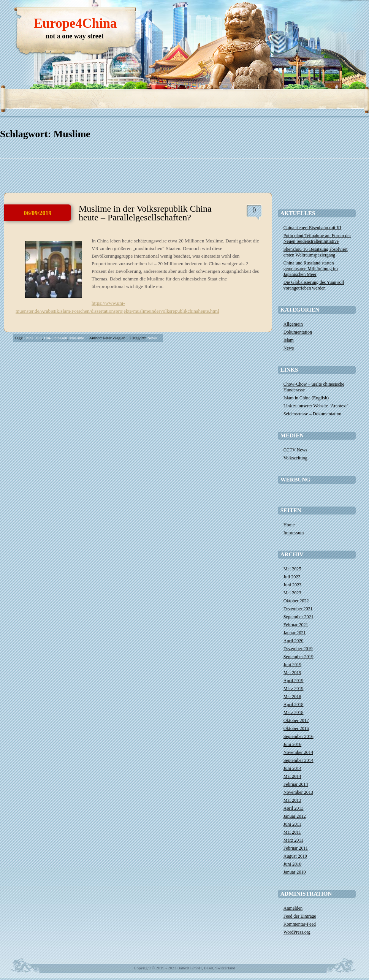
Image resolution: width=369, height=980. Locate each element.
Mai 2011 (292, 832)
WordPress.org (297, 932)
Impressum (294, 533)
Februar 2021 (296, 625)
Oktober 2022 (296, 601)
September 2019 (299, 657)
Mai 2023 (292, 593)
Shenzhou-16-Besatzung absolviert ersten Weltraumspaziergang (316, 252)
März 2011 (293, 840)
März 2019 (294, 689)
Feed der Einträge (300, 916)
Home (289, 525)
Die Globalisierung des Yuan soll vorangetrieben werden (314, 285)
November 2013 (298, 792)
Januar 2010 (295, 872)
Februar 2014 (296, 784)
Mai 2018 (292, 697)
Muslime (77, 338)
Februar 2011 (296, 848)
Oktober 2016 (296, 728)
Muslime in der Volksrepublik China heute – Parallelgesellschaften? (145, 213)
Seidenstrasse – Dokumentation (313, 414)
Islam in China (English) (306, 398)
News (152, 338)
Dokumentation (298, 332)
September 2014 (299, 760)
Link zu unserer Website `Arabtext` (316, 406)
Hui (39, 338)
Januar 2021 (295, 633)
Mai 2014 (292, 776)
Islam (289, 340)
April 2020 (294, 641)
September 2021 (299, 617)
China (29, 338)
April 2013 (294, 808)
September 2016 (299, 736)
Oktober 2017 (296, 720)
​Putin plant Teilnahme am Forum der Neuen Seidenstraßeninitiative (317, 238)
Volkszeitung (295, 458)
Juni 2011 (292, 824)
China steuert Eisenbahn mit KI (312, 228)
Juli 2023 (292, 577)
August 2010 (295, 856)
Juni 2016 (292, 744)
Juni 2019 (292, 665)
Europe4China (75, 23)
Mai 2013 (292, 800)
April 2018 (294, 705)
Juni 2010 (292, 864)
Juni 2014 (292, 768)
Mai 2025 (292, 569)
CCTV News (295, 450)
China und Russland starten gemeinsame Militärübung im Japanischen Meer (311, 269)
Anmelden (293, 908)
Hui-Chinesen (55, 338)
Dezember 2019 (298, 649)
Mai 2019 (292, 673)
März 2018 (294, 712)
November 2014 (298, 752)
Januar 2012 (295, 816)
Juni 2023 (292, 585)
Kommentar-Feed (300, 924)
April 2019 (294, 681)
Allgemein (293, 324)
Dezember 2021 (298, 609)
